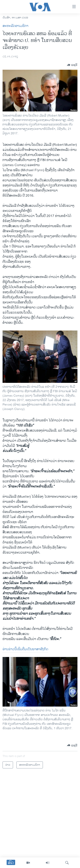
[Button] (72, 65)
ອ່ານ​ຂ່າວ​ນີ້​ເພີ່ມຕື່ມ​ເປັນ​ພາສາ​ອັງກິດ (25, 649)
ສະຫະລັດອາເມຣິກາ (15, 26)
